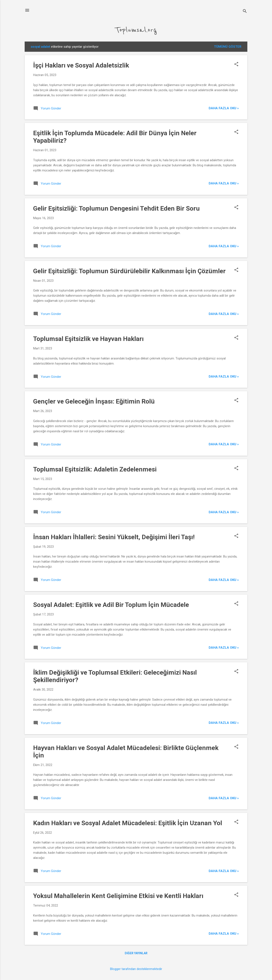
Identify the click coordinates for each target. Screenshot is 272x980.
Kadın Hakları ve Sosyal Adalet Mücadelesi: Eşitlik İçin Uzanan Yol (128, 823)
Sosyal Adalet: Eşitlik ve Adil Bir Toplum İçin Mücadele (111, 605)
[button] (236, 65)
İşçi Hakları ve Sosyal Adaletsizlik (81, 65)
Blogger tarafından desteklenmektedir (136, 969)
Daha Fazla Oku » (224, 108)
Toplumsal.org (136, 30)
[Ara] (245, 12)
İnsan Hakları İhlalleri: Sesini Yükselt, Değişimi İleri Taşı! (114, 537)
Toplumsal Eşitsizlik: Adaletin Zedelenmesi (95, 469)
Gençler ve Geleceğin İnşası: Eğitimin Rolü (94, 401)
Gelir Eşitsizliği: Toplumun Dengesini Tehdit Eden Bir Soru (116, 208)
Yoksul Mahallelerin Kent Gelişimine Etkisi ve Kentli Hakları (118, 896)
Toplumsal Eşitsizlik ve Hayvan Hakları (88, 339)
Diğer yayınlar (136, 953)
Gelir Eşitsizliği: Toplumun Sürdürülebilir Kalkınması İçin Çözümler (129, 271)
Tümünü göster (228, 47)
